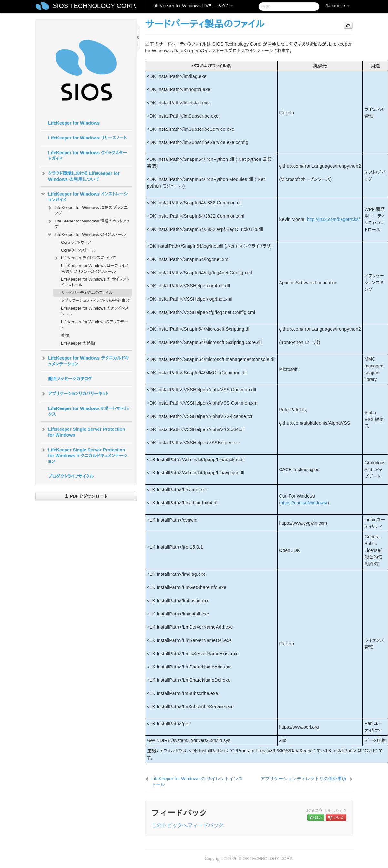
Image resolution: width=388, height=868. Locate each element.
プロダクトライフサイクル (71, 476)
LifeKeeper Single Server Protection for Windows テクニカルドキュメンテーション (84, 455)
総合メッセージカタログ (70, 379)
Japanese (337, 6)
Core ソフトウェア (76, 242)
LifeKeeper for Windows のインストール (86, 235)
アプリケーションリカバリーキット (74, 394)
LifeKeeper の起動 (78, 343)
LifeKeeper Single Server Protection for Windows (83, 431)
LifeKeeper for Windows (74, 123)
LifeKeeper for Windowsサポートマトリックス (89, 411)
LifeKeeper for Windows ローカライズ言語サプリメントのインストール (95, 269)
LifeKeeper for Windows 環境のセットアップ (88, 223)
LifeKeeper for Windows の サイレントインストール (95, 282)
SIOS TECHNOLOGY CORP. (94, 6)
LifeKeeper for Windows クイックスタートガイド (87, 156)
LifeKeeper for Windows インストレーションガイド (84, 196)
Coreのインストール (78, 250)
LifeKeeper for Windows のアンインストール (95, 311)
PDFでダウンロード (86, 496)
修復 (65, 335)
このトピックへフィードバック (188, 825)
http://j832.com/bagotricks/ (333, 219)
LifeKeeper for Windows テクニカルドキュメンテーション (85, 360)
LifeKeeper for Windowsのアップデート (95, 325)
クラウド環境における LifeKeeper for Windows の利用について (80, 176)
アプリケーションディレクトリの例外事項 (95, 300)
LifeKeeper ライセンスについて (85, 258)
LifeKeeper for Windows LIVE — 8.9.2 (193, 6)
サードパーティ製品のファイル (87, 293)
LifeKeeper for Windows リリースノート (87, 138)
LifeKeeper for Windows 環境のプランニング (87, 210)
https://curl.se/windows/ (304, 503)
